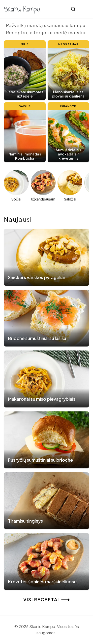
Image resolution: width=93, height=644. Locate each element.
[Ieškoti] (73, 9)
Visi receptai (47, 600)
